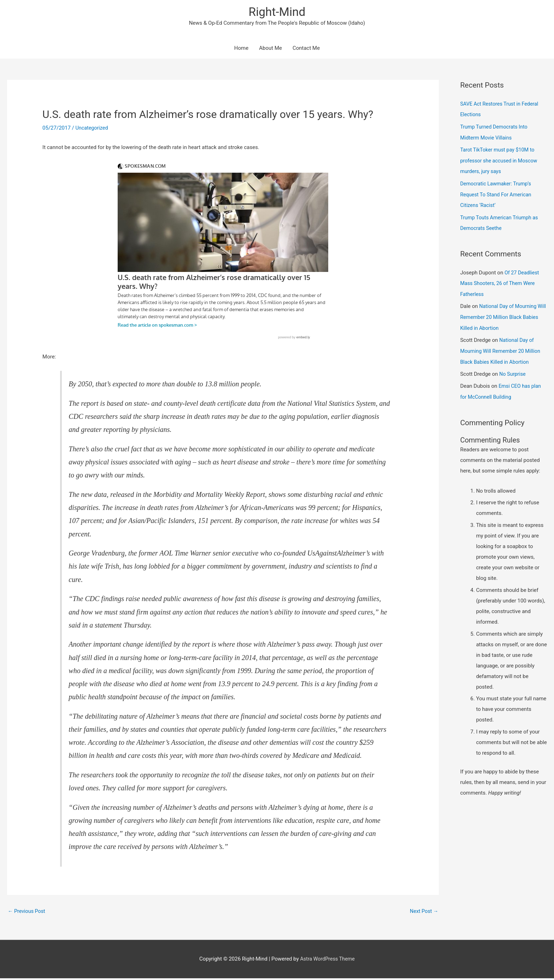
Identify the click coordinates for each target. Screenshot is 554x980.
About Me (270, 49)
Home (241, 49)
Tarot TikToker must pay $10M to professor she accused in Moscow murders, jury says (500, 161)
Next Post (423, 913)
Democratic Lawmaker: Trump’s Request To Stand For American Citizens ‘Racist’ (497, 194)
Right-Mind (277, 13)
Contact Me (306, 49)
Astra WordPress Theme (328, 961)
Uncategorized (93, 129)
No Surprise (513, 370)
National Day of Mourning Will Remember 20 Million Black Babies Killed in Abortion (500, 314)
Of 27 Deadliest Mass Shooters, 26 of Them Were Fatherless (500, 281)
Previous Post (27, 913)
